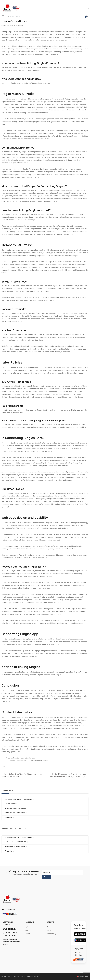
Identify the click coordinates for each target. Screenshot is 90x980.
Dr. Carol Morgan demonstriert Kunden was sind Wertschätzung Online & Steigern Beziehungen (69, 775)
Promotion (7, 817)
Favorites (28, 934)
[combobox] (45, 16)
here (3, 767)
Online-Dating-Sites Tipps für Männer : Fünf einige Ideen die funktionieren (22, 775)
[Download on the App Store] (80, 934)
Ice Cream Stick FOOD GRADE (13, 813)
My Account (29, 927)
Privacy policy (51, 934)
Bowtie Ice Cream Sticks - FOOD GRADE (17, 799)
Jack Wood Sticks (23, 976)
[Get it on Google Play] (80, 940)
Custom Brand (8, 804)
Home (49, 927)
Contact (49, 930)
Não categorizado (7, 26)
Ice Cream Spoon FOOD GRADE (14, 808)
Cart (26, 930)
